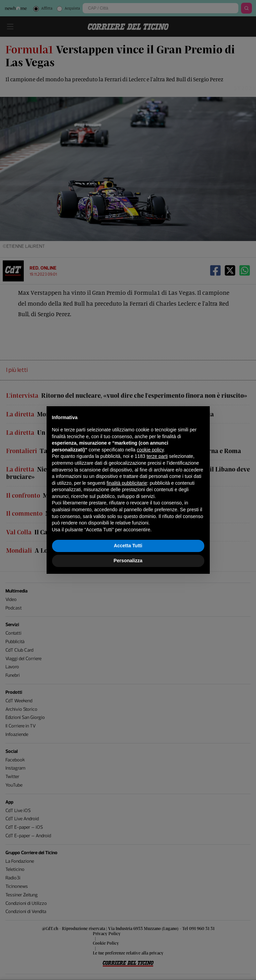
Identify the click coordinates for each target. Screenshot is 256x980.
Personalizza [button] (128, 561)
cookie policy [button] (150, 450)
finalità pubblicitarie (127, 483)
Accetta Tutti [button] (128, 546)
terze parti (157, 456)
